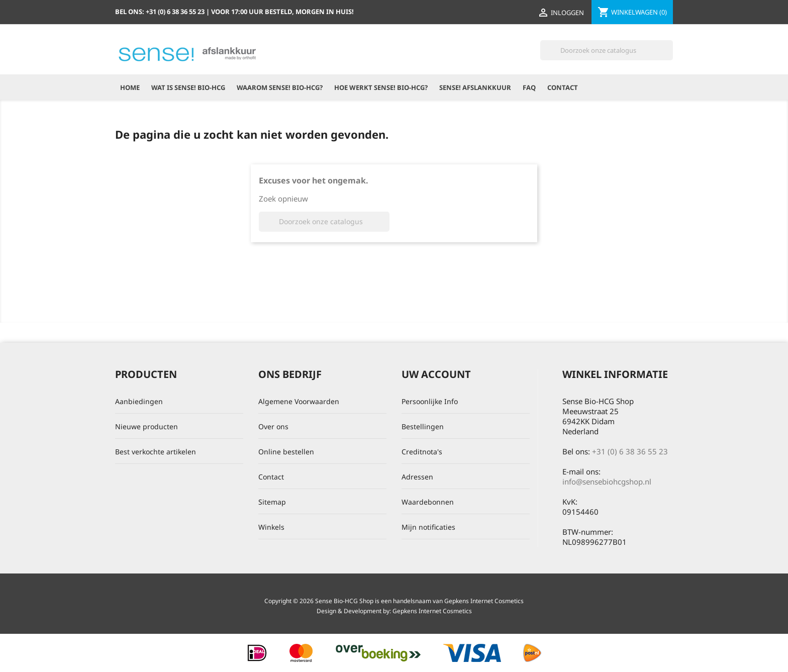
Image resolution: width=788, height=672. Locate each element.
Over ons (273, 426)
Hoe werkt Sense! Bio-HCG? (381, 87)
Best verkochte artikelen (156, 452)
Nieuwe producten (146, 426)
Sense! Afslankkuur (475, 87)
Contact (563, 87)
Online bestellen (286, 452)
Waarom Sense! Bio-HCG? (280, 87)
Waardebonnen (428, 502)
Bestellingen (423, 426)
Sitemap (272, 502)
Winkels (271, 527)
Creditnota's (422, 452)
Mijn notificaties (428, 527)
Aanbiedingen (139, 401)
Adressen (417, 477)
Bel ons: (161, 12)
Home (130, 87)
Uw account (436, 374)
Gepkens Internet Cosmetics (432, 611)
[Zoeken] (607, 50)
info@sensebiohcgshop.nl (607, 482)
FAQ (529, 87)
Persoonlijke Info (430, 401)
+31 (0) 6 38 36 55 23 (630, 451)
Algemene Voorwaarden (299, 401)
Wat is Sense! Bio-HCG (188, 87)
